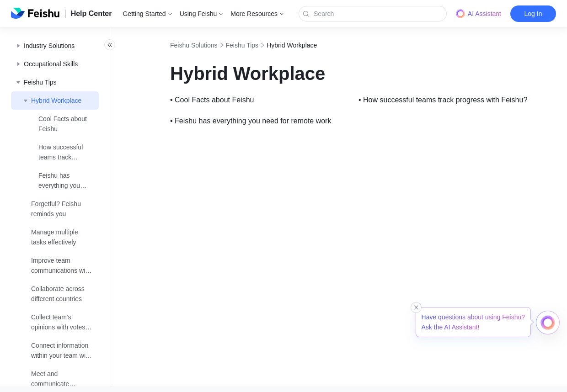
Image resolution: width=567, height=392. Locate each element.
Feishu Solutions (214, 45)
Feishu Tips (262, 45)
